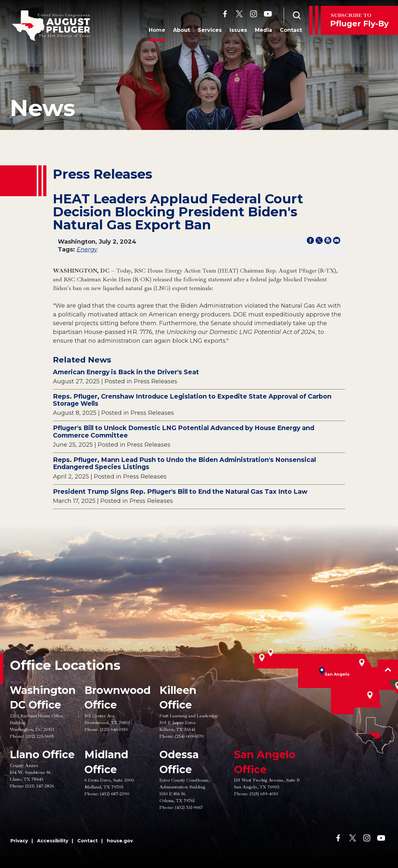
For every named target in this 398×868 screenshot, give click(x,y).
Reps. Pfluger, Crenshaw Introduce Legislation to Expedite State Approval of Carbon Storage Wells (192, 400)
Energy (87, 249)
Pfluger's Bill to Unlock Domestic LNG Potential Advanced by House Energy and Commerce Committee (184, 432)
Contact (289, 30)
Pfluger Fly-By (359, 20)
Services (207, 30)
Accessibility (53, 841)
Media (261, 30)
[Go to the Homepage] (51, 26)
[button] (388, 670)
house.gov (120, 841)
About (179, 30)
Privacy (19, 841)
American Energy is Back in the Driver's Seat (126, 372)
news (43, 108)
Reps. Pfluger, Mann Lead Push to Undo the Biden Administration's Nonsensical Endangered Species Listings (184, 463)
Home (155, 30)
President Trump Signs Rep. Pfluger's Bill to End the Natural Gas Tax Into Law (180, 491)
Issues (236, 30)
